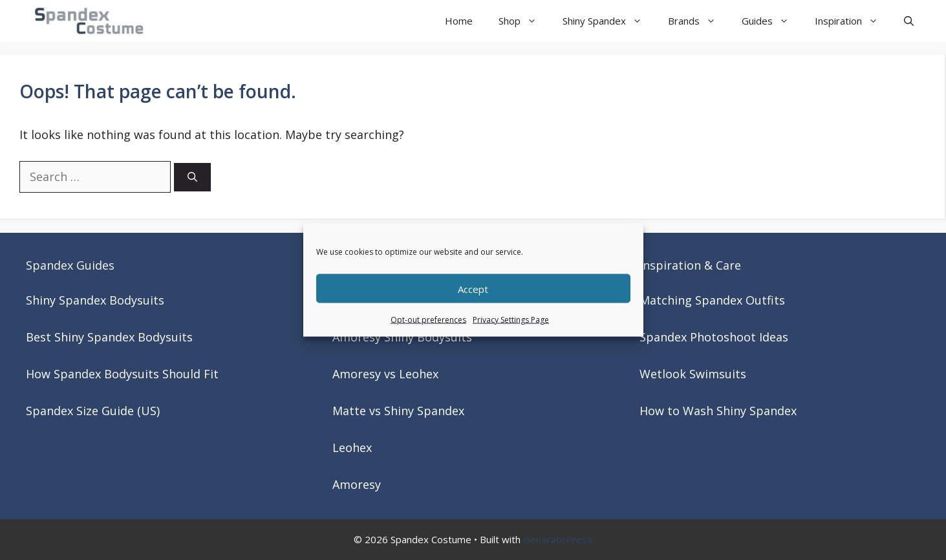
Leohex (352, 447)
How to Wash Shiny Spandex (718, 411)
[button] (909, 21)
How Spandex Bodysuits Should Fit (122, 374)
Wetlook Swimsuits (693, 374)
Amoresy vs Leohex (385, 374)
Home (459, 21)
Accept (473, 288)
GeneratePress (558, 539)
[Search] (192, 178)
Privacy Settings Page (511, 320)
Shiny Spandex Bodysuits (95, 300)
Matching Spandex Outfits (712, 300)
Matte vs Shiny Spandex (398, 411)
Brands (698, 21)
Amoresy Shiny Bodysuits (402, 337)
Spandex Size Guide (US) (93, 411)
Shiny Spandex (609, 21)
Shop (524, 21)
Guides (772, 21)
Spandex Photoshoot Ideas (714, 337)
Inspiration (853, 21)
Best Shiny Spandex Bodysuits (109, 337)
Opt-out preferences (428, 320)
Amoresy (357, 484)
